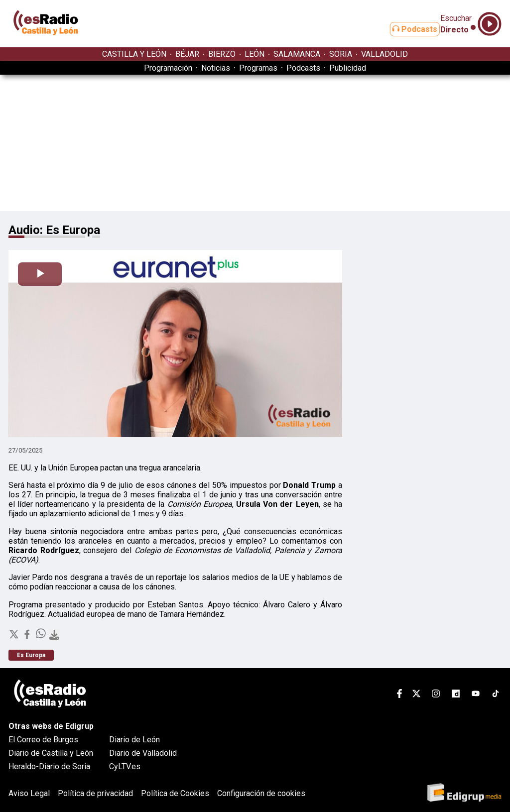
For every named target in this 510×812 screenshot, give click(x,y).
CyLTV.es (125, 766)
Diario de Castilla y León (51, 753)
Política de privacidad (95, 793)
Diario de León (134, 740)
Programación (168, 68)
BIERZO (222, 54)
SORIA (341, 54)
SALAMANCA (297, 54)
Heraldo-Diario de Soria (49, 766)
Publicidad (348, 68)
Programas (258, 68)
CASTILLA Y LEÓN (134, 54)
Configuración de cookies (261, 793)
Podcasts (403, 29)
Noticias (216, 68)
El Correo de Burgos (43, 740)
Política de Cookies (175, 793)
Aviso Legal (29, 793)
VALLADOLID (384, 54)
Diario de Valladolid (143, 753)
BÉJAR (187, 54)
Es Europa (31, 655)
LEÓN (255, 54)
